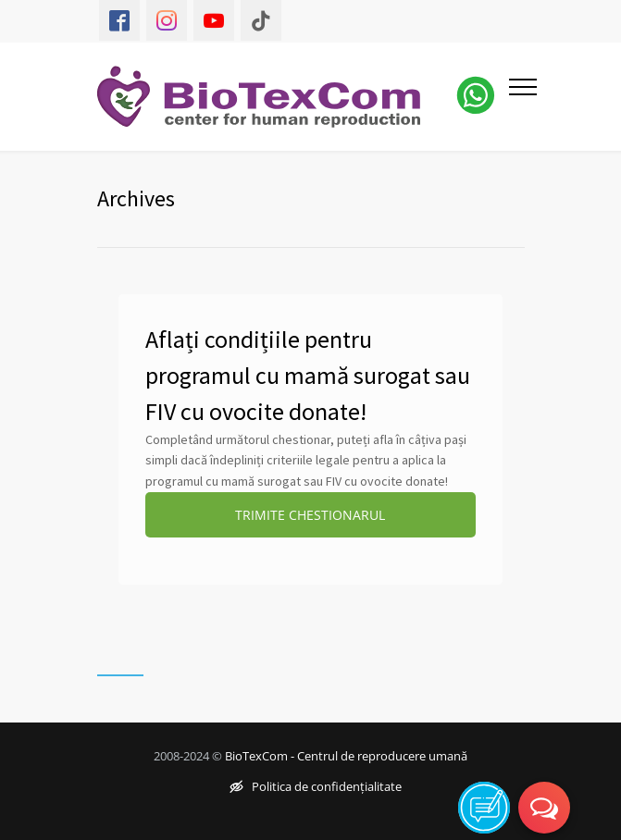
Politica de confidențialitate (316, 786)
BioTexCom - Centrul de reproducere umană (346, 756)
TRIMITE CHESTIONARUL (310, 515)
